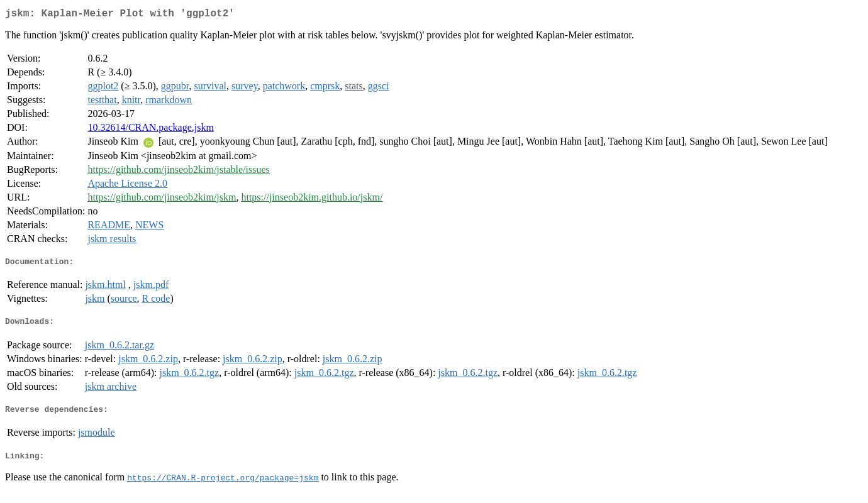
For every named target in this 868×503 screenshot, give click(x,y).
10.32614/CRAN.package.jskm (150, 130)
